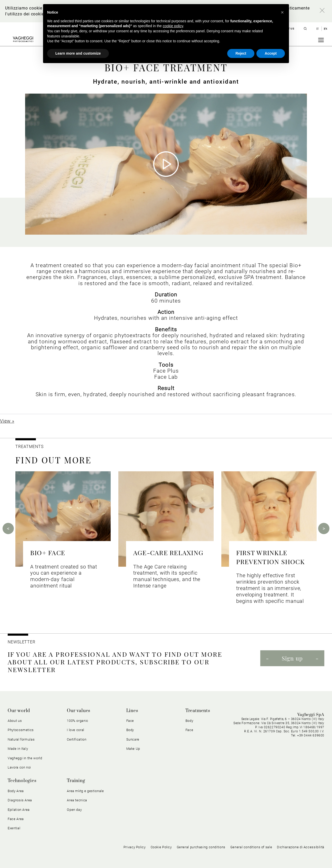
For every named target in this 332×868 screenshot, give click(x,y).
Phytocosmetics (21, 730)
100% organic (78, 721)
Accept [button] (271, 53)
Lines (132, 711)
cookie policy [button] (173, 26)
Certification (77, 739)
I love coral (76, 730)
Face (130, 721)
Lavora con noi (19, 767)
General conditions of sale (251, 847)
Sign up (292, 658)
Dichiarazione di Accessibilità (301, 847)
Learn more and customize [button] (78, 53)
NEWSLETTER (22, 642)
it (318, 29)
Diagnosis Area (20, 800)
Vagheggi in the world (25, 758)
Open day (74, 810)
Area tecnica (77, 800)
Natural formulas (21, 739)
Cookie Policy (161, 847)
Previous (8, 528)
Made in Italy (18, 749)
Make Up (133, 749)
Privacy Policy (135, 847)
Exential (14, 828)
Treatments (198, 711)
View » (7, 421)
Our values (79, 711)
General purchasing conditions (201, 847)
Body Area (16, 791)
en (326, 29)
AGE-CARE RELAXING (168, 552)
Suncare (133, 739)
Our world (19, 711)
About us (15, 721)
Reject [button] (241, 53)
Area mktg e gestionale (85, 791)
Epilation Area (19, 810)
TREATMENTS (30, 447)
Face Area (16, 819)
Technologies (22, 781)
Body (130, 730)
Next (324, 528)
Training (76, 781)
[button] (282, 12)
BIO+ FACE (48, 552)
